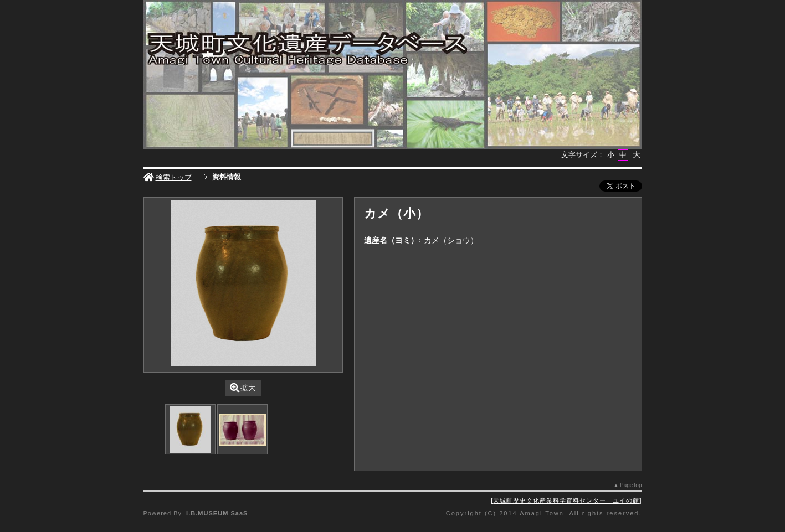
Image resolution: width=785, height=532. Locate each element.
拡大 (243, 388)
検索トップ (168, 177)
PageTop (631, 485)
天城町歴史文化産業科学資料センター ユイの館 (566, 500)
